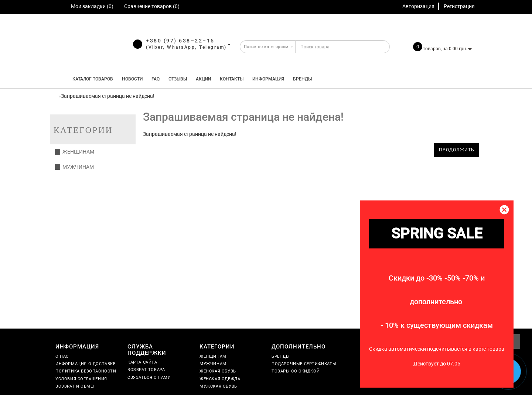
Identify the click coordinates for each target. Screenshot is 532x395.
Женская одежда (220, 379)
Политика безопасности (86, 371)
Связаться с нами (149, 377)
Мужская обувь (218, 386)
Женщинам (75, 152)
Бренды (302, 79)
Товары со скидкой (296, 371)
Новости (132, 79)
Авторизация (418, 6)
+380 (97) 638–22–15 (180, 41)
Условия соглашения (81, 379)
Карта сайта (142, 362)
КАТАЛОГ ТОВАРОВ (91, 79)
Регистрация (459, 6)
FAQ (156, 79)
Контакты (232, 79)
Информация (268, 79)
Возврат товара (146, 370)
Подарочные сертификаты (304, 364)
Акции (203, 79)
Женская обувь (218, 371)
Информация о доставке (86, 364)
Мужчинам (74, 167)
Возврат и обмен (76, 386)
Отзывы (178, 79)
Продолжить (457, 150)
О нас (62, 356)
